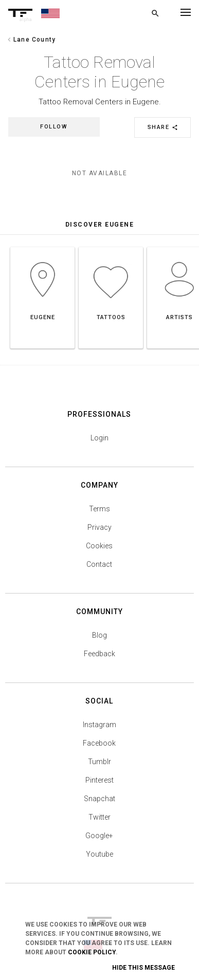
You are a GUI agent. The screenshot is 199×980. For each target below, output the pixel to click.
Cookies (99, 546)
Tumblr (99, 762)
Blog (99, 635)
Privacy (99, 527)
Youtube (99, 854)
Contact (99, 564)
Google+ (99, 836)
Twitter (99, 817)
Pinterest (99, 780)
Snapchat (99, 799)
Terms (99, 509)
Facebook (99, 743)
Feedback (99, 654)
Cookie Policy (92, 952)
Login (99, 438)
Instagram (99, 725)
